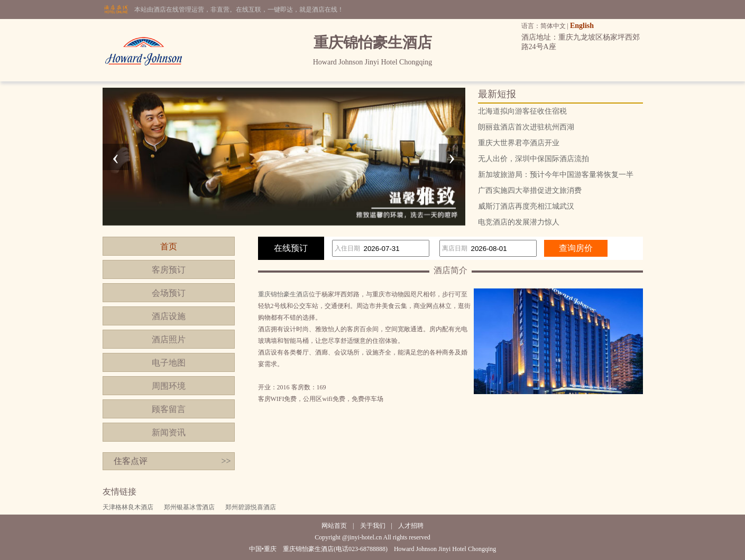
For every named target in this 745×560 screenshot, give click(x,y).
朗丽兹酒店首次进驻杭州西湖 (526, 127)
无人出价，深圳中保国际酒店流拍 (534, 159)
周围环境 (169, 386)
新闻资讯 (169, 432)
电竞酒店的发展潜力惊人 (519, 222)
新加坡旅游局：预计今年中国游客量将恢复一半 (556, 175)
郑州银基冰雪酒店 (189, 507)
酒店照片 (169, 339)
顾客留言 (169, 409)
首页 (169, 246)
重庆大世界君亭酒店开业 (519, 143)
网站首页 (334, 526)
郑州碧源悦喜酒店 (251, 507)
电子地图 (169, 363)
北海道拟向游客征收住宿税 (522, 111)
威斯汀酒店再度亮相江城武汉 (526, 206)
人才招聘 (411, 526)
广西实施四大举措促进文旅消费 (530, 190)
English (582, 26)
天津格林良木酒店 (128, 507)
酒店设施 (169, 316)
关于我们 (373, 526)
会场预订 (169, 293)
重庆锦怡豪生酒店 (283, 294)
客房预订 (169, 270)
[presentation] (116, 157)
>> (226, 461)
